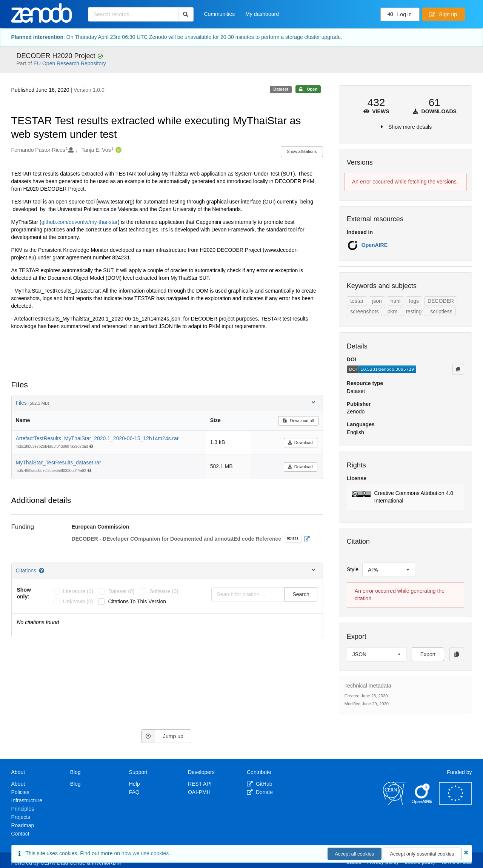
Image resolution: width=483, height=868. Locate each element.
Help (135, 784)
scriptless (441, 311)
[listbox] (389, 570)
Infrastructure (27, 800)
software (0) (164, 591)
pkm (392, 311)
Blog (75, 784)
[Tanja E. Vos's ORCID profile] (118, 150)
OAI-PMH (199, 792)
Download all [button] (298, 421)
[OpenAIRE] (422, 803)
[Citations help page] (42, 570)
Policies (20, 792)
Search (301, 594)
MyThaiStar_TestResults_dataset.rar (58, 463)
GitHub (259, 784)
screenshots (364, 311)
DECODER (441, 301)
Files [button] (166, 403)
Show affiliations (302, 151)
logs (414, 301)
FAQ (134, 792)
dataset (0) (121, 591)
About (18, 784)
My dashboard (262, 14)
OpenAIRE (375, 245)
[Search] (186, 14)
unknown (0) (78, 601)
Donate (260, 792)
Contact (20, 834)
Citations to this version (137, 601)
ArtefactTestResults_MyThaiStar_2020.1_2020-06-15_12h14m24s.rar (97, 438)
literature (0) (78, 591)
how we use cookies (145, 853)
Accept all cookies (354, 854)
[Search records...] (133, 14)
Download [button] (300, 442)
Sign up (443, 14)
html (395, 301)
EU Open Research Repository (70, 63)
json (377, 301)
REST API (200, 784)
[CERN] (394, 803)
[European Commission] (455, 803)
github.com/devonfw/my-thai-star (80, 222)
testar (357, 301)
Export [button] (428, 654)
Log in (399, 14)
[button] (405, 497)
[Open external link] (308, 539)
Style (353, 569)
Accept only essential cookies (422, 854)
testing (414, 311)
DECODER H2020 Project (57, 56)
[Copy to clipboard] (458, 369)
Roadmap (23, 825)
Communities (220, 14)
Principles (23, 809)
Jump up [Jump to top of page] (162, 736)
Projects (21, 817)
